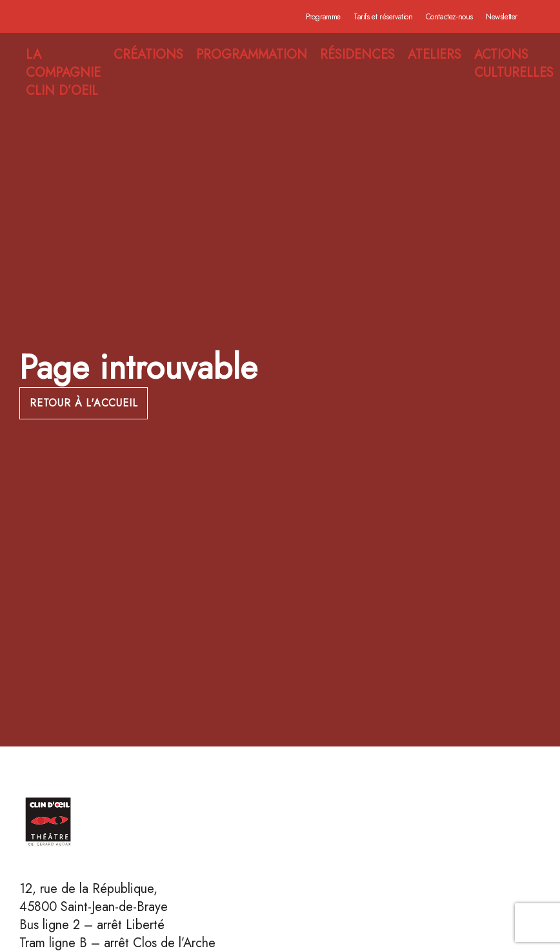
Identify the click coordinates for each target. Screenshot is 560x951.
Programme (323, 17)
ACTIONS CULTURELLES (514, 64)
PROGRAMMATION (252, 55)
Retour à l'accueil (84, 403)
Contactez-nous (449, 17)
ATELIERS (435, 55)
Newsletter (502, 17)
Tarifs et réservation (383, 17)
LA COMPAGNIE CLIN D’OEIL (63, 73)
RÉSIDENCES (357, 55)
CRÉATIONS (148, 55)
